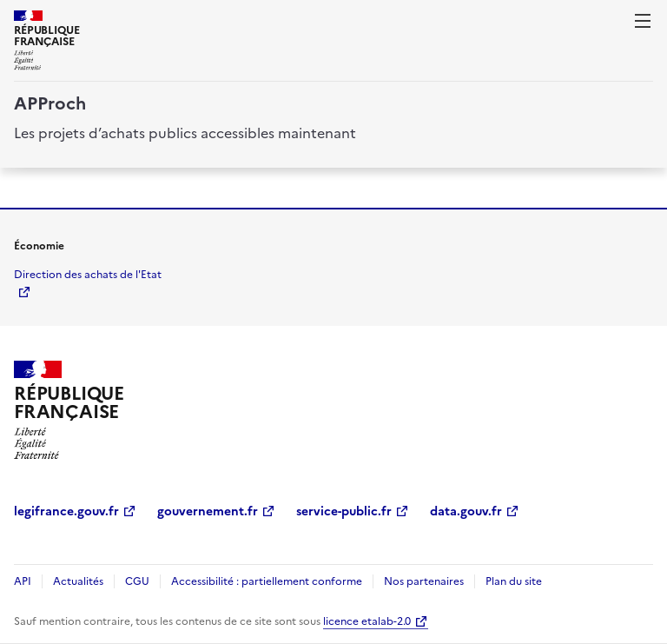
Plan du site (514, 581)
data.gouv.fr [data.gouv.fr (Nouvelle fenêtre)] (466, 511)
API (23, 581)
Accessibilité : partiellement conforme (267, 581)
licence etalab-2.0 (367, 621)
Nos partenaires (424, 581)
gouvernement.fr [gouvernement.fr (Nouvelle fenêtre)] (208, 511)
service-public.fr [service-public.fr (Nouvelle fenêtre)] (344, 511)
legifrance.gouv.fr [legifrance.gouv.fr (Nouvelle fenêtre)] (66, 511)
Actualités (78, 581)
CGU (137, 581)
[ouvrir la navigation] (643, 21)
